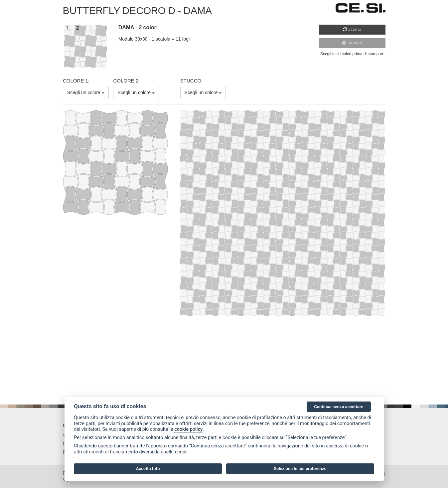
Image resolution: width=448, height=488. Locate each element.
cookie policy (188, 429)
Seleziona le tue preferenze (300, 469)
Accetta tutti (148, 469)
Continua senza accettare (339, 407)
